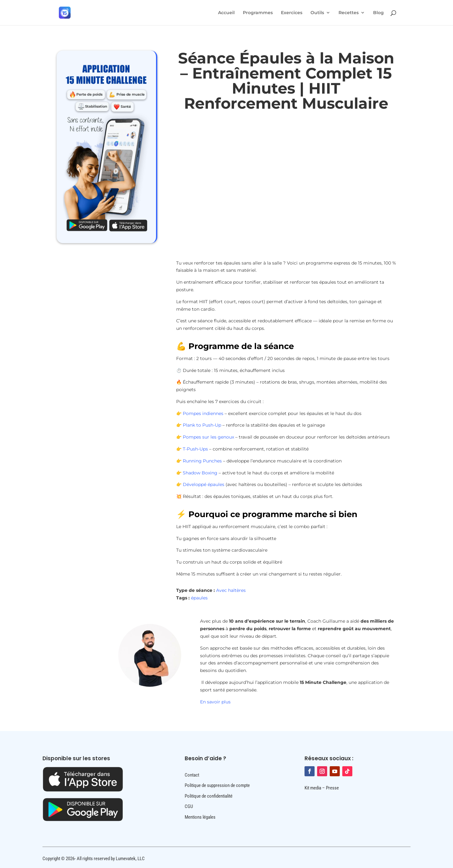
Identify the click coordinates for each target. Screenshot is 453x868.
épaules (199, 598)
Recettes (349, 13)
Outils (317, 13)
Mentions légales (200, 817)
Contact (192, 775)
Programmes (258, 13)
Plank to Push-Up (202, 425)
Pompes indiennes (203, 413)
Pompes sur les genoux (208, 437)
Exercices (292, 13)
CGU (189, 806)
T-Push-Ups (195, 449)
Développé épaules (203, 484)
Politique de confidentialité (209, 796)
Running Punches (202, 461)
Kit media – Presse (322, 788)
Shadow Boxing (200, 473)
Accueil (226, 13)
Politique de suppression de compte (217, 785)
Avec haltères (231, 590)
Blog (378, 13)
